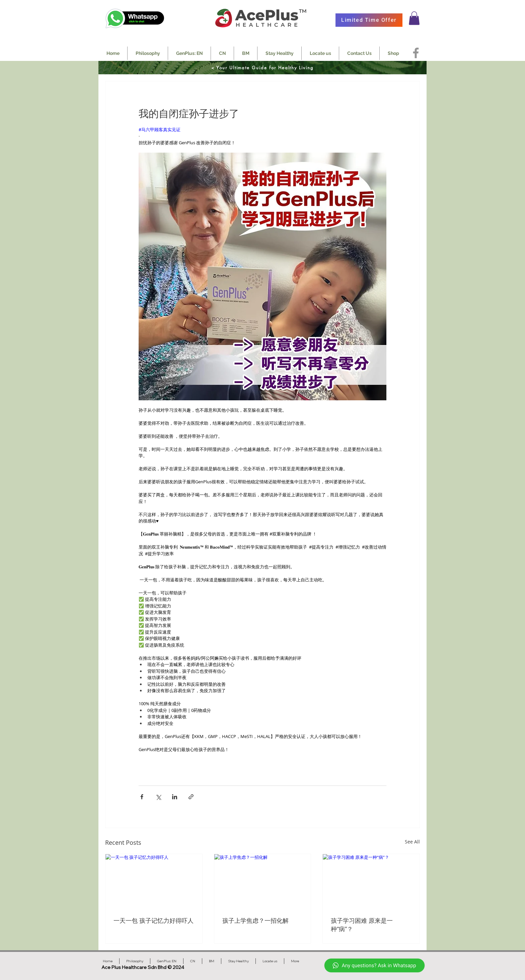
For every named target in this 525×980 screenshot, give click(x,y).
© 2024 (176, 967)
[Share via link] (191, 797)
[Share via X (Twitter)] (158, 797)
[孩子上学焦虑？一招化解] (263, 881)
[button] (414, 18)
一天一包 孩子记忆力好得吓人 (154, 920)
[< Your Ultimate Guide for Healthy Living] (262, 68)
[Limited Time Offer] (369, 20)
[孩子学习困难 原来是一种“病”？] (371, 881)
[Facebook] (416, 53)
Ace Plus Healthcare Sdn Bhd (134, 967)
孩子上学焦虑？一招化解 (255, 920)
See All (412, 842)
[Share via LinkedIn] (175, 797)
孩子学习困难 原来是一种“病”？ (362, 925)
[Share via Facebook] (142, 797)
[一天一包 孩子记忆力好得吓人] (154, 881)
